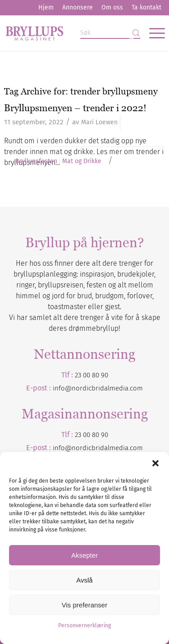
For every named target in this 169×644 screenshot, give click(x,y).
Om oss (112, 7)
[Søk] (110, 33)
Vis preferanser (84, 605)
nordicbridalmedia (100, 448)
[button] (155, 463)
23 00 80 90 (91, 375)
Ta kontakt (146, 7)
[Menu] (153, 33)
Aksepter (84, 555)
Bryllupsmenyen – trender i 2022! (75, 108)
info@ (62, 448)
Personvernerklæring (84, 625)
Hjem (46, 7)
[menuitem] (46, 8)
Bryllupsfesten (36, 161)
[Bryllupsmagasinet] (68, 33)
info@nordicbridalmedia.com (98, 388)
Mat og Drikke (82, 161)
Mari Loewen (99, 122)
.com (136, 448)
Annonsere (78, 7)
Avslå (84, 580)
